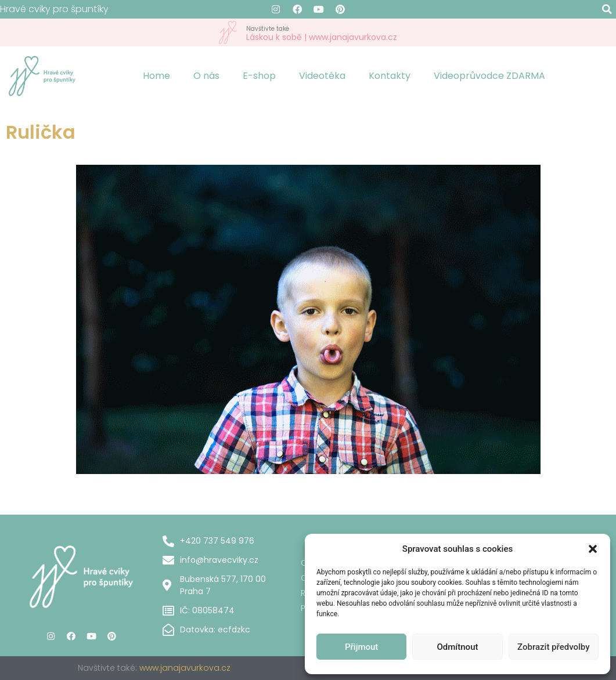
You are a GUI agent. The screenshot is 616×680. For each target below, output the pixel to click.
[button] (593, 549)
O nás (206, 76)
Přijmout (361, 647)
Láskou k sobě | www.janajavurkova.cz (322, 33)
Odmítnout (458, 647)
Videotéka (322, 76)
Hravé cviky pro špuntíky (54, 9)
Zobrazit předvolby (554, 647)
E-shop (259, 76)
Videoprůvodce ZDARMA (489, 76)
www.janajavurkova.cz (185, 668)
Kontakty (390, 76)
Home (156, 76)
